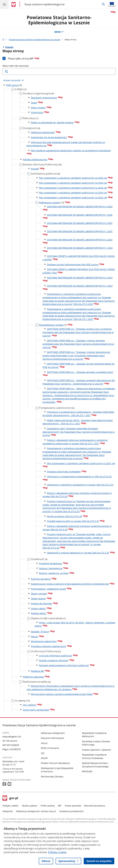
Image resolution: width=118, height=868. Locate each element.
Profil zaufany (48, 806)
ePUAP (44, 758)
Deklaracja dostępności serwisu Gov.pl (36, 811)
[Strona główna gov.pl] (14, 5)
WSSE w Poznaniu (50, 748)
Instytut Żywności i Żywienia (96, 750)
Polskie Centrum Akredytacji (55, 763)
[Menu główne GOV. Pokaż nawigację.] (4, 4)
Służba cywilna (30, 806)
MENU (59, 32)
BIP (60, 806)
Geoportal (8, 811)
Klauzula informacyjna (53, 738)
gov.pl (10, 798)
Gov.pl (44, 743)
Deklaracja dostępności (53, 733)
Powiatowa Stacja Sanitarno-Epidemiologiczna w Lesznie (59, 20)
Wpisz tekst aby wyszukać (16, 66)
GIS (43, 753)
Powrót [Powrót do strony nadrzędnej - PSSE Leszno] (9, 47)
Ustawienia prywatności (71, 811)
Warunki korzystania (95, 806)
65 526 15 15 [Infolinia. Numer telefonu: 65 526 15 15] (9, 765)
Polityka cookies (11, 806)
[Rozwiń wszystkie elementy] (14, 80)
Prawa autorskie (73, 806)
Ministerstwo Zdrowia (52, 777)
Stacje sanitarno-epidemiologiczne (44, 4)
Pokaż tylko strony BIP (24, 59)
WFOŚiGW (87, 771)
